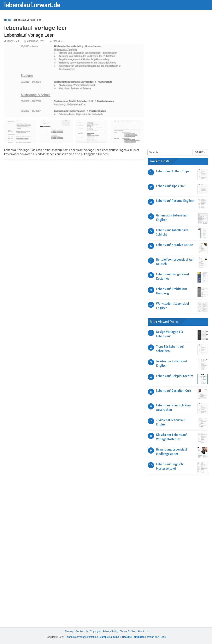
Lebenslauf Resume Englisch (175, 201)
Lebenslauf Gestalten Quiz (174, 391)
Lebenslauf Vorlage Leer (29, 35)
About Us (143, 631)
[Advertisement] (179, 80)
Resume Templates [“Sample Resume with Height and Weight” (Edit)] (133, 637)
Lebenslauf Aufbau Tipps (173, 171)
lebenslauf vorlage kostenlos (82, 637)
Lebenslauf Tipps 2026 (171, 186)
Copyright (95, 631)
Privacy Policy (110, 631)
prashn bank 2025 (157, 637)
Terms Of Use (128, 631)
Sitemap (69, 631)
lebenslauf (13, 41)
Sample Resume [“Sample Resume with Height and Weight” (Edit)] (109, 637)
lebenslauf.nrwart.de (32, 5)
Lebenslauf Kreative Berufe (175, 245)
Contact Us (82, 631)
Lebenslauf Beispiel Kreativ (174, 376)
